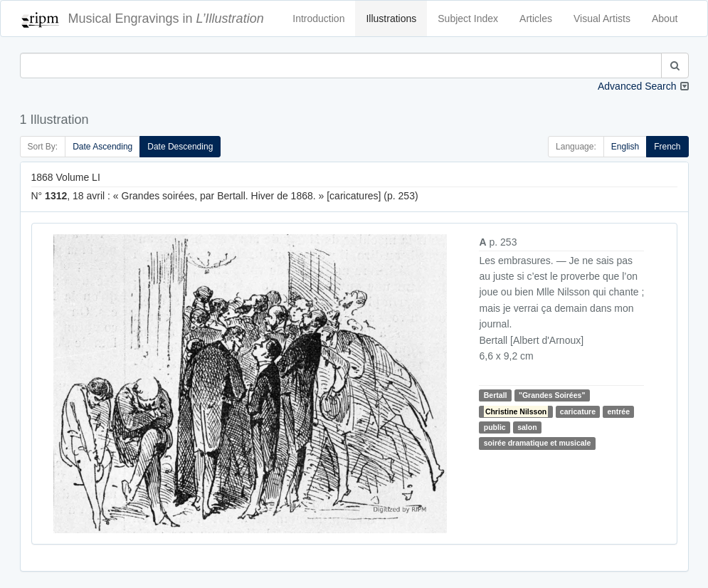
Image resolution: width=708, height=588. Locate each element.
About (665, 19)
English (625, 147)
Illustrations (391, 19)
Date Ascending (102, 147)
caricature (578, 411)
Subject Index (468, 19)
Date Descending (180, 147)
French (667, 147)
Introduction (318, 19)
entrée (619, 411)
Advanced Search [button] (637, 86)
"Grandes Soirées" (552, 395)
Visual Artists (602, 19)
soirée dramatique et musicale (538, 443)
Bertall (496, 395)
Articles (536, 19)
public (495, 427)
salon (527, 427)
